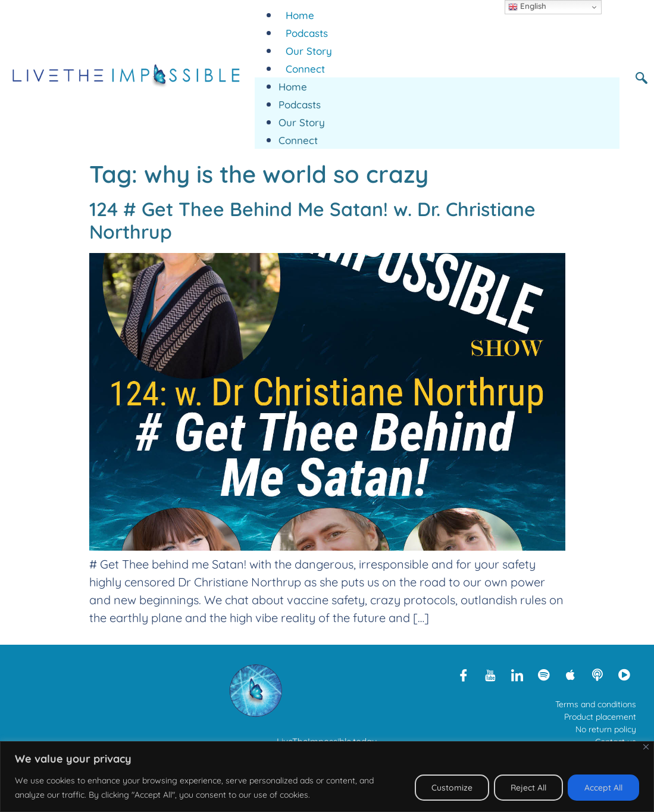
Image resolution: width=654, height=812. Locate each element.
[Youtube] (490, 674)
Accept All (603, 788)
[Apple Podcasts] (571, 674)
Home (300, 15)
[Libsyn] (597, 674)
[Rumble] (624, 674)
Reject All (527, 788)
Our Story (309, 51)
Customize (449, 788)
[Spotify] (544, 674)
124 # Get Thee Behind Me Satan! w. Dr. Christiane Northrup (312, 220)
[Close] (646, 747)
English (527, 7)
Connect (305, 69)
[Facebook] (464, 674)
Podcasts (307, 33)
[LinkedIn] (517, 674)
